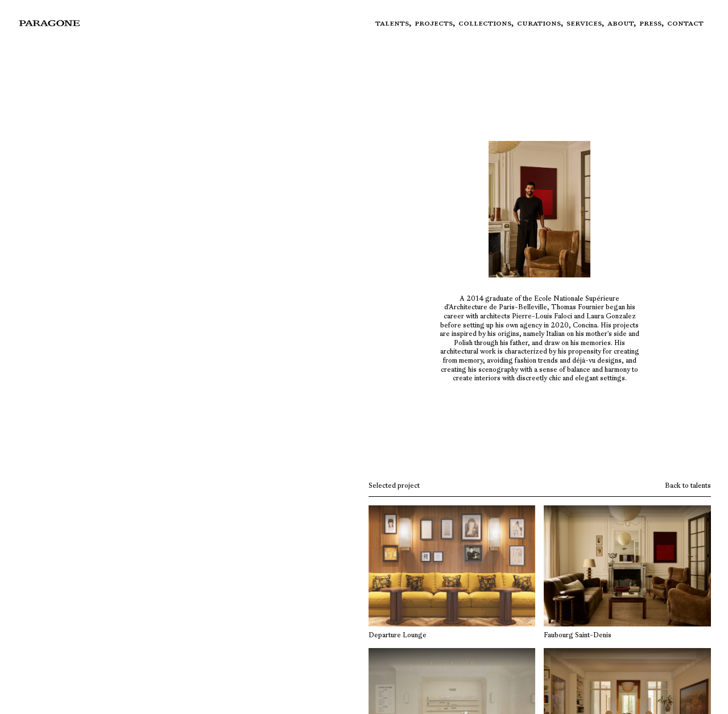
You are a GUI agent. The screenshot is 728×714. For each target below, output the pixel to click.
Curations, (542, 23)
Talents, (395, 23)
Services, (587, 23)
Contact (685, 23)
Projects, (437, 23)
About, (623, 23)
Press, (653, 23)
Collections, (488, 23)
